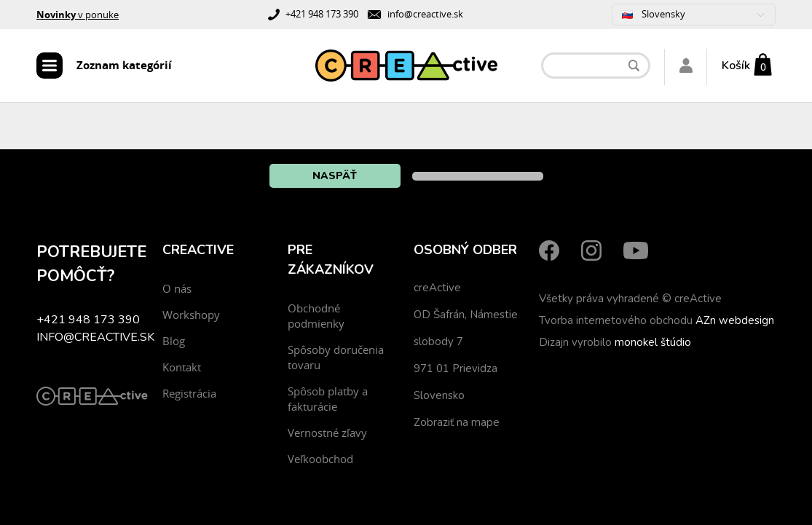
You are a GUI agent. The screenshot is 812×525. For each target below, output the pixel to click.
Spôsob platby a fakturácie (328, 399)
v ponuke (78, 15)
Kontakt (182, 367)
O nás (177, 288)
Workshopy (191, 315)
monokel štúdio (653, 342)
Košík (736, 66)
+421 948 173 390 (322, 14)
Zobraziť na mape (457, 422)
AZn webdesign (735, 320)
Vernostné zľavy (327, 433)
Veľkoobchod (320, 459)
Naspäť (335, 176)
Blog (174, 341)
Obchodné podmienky (316, 316)
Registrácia (189, 393)
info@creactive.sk (425, 14)
